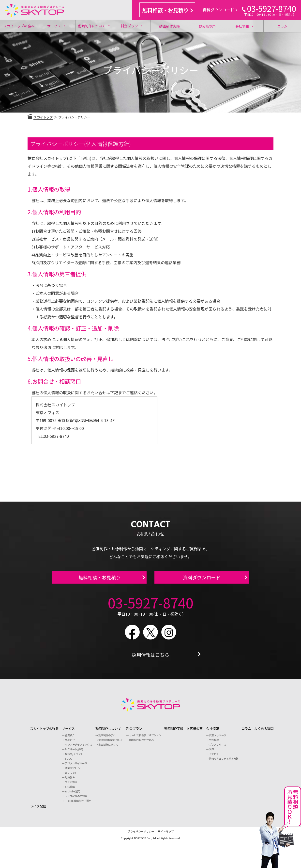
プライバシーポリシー (141, 834)
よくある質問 (264, 731)
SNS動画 (70, 790)
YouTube (70, 776)
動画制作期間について (111, 743)
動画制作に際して (108, 747)
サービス (57, 26)
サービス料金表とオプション (145, 738)
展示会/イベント (74, 757)
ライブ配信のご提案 (76, 799)
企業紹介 (70, 738)
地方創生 (70, 780)
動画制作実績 (169, 26)
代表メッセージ (218, 738)
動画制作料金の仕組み (141, 743)
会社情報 (245, 26)
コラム (282, 26)
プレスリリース (218, 747)
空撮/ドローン (73, 771)
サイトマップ (166, 834)
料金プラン (132, 26)
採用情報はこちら (150, 658)
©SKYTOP (140, 841)
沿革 (211, 752)
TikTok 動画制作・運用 (78, 804)
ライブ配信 (38, 809)
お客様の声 (207, 26)
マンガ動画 (71, 785)
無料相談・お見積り (167, 10)
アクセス (214, 757)
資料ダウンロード (220, 10)
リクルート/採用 (74, 752)
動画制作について (94, 26)
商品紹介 (70, 743)
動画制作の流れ (107, 738)
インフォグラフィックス (78, 747)
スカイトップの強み (19, 26)
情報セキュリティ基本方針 (224, 762)
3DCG (68, 762)
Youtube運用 (73, 794)
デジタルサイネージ (76, 766)
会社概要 (214, 743)
